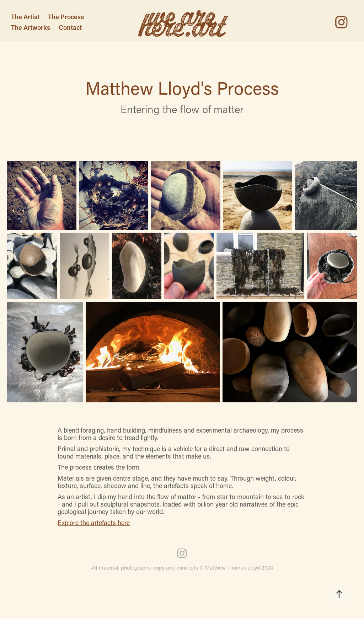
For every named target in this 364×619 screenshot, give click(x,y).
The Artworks (31, 27)
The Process (66, 17)
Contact (70, 27)
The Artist (25, 17)
